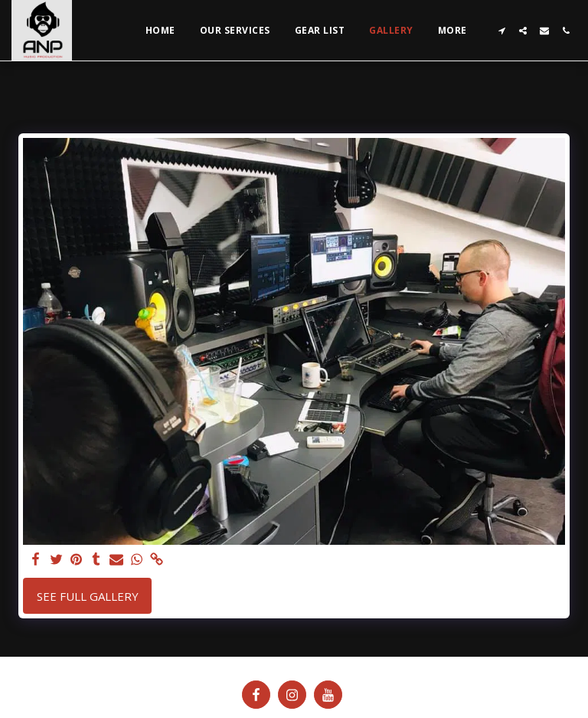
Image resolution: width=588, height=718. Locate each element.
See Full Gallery (88, 596)
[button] (501, 31)
